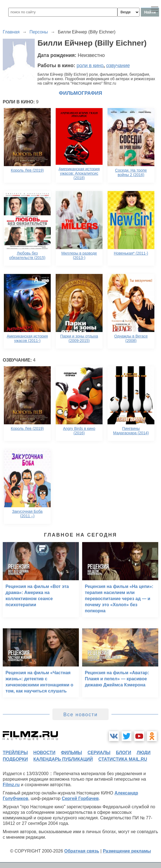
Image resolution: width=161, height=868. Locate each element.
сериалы (99, 753)
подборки (15, 759)
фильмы (71, 753)
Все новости (81, 715)
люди (144, 753)
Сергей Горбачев (80, 798)
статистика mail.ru (123, 759)
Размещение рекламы (127, 851)
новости (44, 753)
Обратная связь (82, 851)
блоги (123, 753)
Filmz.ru (11, 785)
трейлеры (15, 753)
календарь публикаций (63, 759)
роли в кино (90, 66)
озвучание (118, 66)
